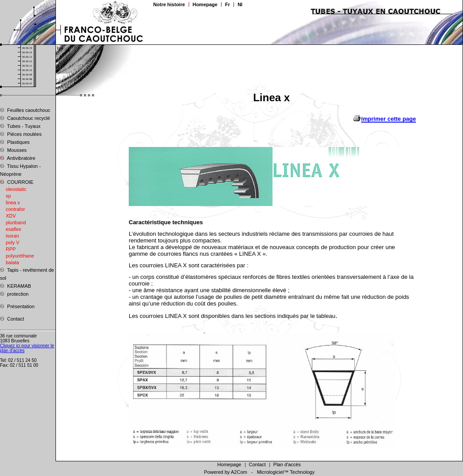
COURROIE (17, 182)
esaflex (14, 229)
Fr (228, 4)
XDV (11, 216)
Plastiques (15, 142)
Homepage (205, 4)
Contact (12, 318)
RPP (11, 249)
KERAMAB (16, 286)
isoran (12, 236)
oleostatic (16, 189)
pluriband (16, 222)
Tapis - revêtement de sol (27, 274)
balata (12, 262)
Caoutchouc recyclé (25, 118)
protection (14, 294)
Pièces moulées (21, 134)
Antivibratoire (18, 158)
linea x (13, 202)
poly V (13, 242)
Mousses (13, 150)
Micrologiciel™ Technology (286, 472)
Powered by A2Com (225, 472)
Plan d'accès (287, 464)
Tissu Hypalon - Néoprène (20, 170)
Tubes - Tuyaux (20, 126)
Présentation (17, 306)
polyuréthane (20, 256)
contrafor (15, 209)
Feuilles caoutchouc (25, 110)
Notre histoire (169, 4)
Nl (240, 4)
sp (8, 196)
